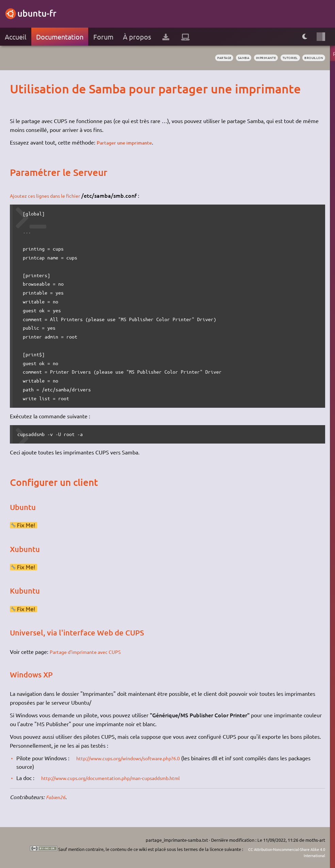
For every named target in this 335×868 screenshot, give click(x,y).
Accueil (15, 37)
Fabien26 (57, 797)
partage (203, 58)
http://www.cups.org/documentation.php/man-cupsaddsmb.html (120, 778)
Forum (103, 37)
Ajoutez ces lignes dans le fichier (49, 195)
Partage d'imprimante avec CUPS (90, 652)
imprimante (253, 58)
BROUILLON (311, 58)
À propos (137, 37)
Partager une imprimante (128, 142)
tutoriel (282, 58)
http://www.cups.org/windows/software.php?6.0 (135, 758)
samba (226, 58)
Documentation (60, 37)
